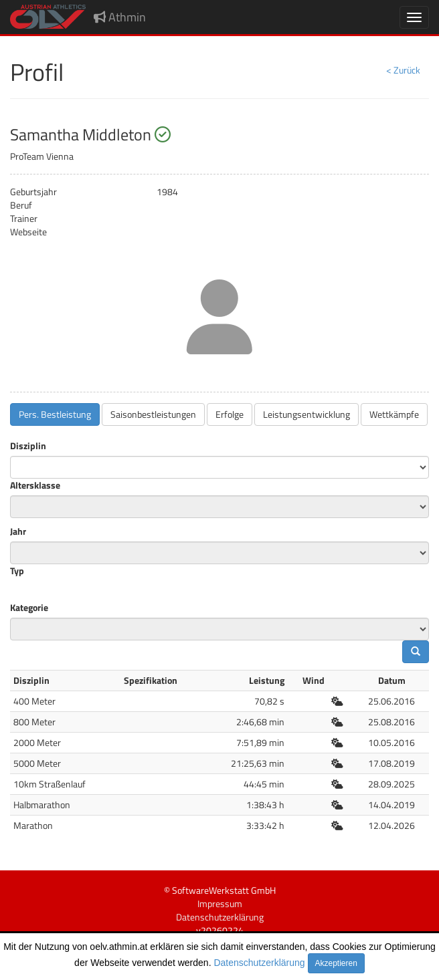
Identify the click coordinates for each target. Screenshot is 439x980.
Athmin (120, 17)
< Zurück (403, 70)
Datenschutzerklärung (259, 963)
